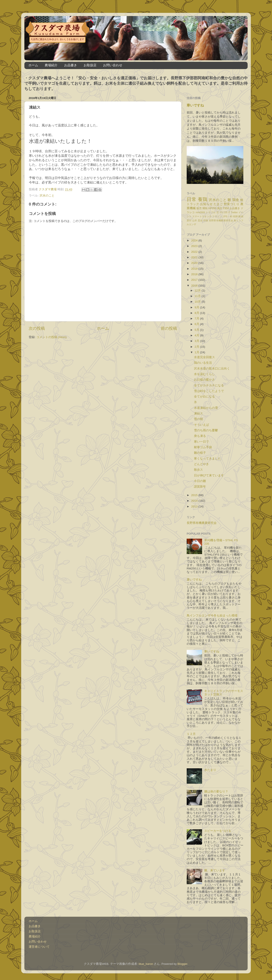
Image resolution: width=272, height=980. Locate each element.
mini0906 (200, 212)
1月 (197, 352)
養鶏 (203, 199)
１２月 (191, 734)
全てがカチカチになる (209, 385)
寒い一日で (201, 442)
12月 (198, 290)
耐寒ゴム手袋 (203, 447)
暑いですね (194, 580)
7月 (197, 319)
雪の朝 (198, 419)
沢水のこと (47, 196)
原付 (189, 220)
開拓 (205, 208)
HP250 (212, 208)
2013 (195, 506)
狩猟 (206, 220)
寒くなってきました (207, 459)
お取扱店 (90, 65)
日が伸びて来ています (209, 475)
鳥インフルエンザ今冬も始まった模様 (212, 616)
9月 (197, 307)
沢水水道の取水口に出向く (212, 369)
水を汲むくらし (204, 374)
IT (229, 212)
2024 (195, 240)
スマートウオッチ (202, 216)
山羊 (195, 220)
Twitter (234, 212)
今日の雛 (200, 481)
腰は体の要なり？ (216, 792)
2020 (195, 263)
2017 (195, 280)
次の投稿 (37, 328)
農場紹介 (51, 65)
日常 (191, 199)
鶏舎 (236, 200)
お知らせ (206, 204)
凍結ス (198, 413)
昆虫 (200, 220)
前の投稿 (169, 328)
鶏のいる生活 (203, 363)
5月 (197, 330)
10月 (198, 302)
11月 (198, 296)
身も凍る (200, 436)
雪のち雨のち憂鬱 (206, 430)
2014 (195, 501)
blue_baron (146, 964)
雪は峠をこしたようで (209, 391)
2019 (195, 269)
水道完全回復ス (204, 357)
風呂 (220, 208)
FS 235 (224, 212)
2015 (195, 495)
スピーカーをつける (218, 831)
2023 (195, 246)
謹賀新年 (200, 487)
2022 (195, 252)
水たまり (210, 770)
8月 (197, 313)
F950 (226, 208)
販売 (199, 208)
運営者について (39, 947)
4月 (197, 335)
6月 (197, 324)
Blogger (182, 964)
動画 (241, 216)
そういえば (201, 425)
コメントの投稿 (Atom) (52, 337)
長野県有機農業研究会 (221, 220)
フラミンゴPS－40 (222, 216)
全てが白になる (204, 397)
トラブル (211, 212)
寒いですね (195, 105)
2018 (195, 274)
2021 (195, 257)
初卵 (236, 216)
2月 (197, 347)
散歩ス (198, 470)
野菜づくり (232, 204)
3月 (197, 341)
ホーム (33, 65)
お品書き (71, 65)
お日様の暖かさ (204, 380)
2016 (195, 286)
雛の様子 (200, 453)
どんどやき (201, 464)
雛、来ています (215, 870)
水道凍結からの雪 (206, 408)
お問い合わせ (113, 65)
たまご (218, 204)
